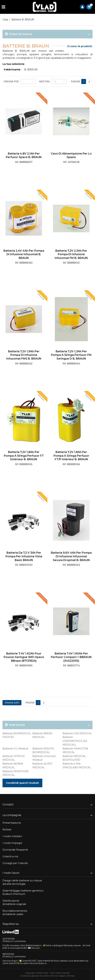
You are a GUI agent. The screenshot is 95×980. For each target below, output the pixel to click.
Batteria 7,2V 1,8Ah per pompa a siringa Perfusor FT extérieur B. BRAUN (24, 456)
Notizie (7, 829)
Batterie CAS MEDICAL (77, 733)
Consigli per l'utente (15, 863)
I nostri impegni (12, 843)
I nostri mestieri (12, 836)
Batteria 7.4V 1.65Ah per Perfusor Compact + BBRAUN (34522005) (71, 657)
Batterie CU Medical (15, 748)
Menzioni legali (58, 976)
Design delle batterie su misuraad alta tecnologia (22, 882)
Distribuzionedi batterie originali (14, 902)
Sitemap (70, 976)
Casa (5, 20)
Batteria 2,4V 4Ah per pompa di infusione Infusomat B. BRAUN (24, 254)
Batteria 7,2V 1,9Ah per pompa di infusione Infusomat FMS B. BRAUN (24, 355)
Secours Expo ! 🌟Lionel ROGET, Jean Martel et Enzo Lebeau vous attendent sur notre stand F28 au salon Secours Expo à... (45, 962)
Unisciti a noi (10, 856)
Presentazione (12, 823)
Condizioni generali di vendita (35, 976)
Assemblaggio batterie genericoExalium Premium (23, 892)
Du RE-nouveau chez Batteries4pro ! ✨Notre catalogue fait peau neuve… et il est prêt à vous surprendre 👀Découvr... (46, 947)
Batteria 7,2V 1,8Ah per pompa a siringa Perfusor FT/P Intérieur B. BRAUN (71, 456)
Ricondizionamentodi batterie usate (15, 912)
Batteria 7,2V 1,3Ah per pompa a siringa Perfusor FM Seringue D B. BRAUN (71, 355)
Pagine (76, 81)
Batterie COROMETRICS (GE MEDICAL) (75, 741)
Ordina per (11, 81)
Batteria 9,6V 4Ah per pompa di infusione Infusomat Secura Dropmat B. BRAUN (71, 556)
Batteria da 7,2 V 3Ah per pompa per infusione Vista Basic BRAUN (24, 556)
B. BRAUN (31, 69)
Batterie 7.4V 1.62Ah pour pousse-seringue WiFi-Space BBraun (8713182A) (24, 657)
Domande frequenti (15, 850)
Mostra (44, 81)
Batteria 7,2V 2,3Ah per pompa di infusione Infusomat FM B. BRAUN (71, 254)
